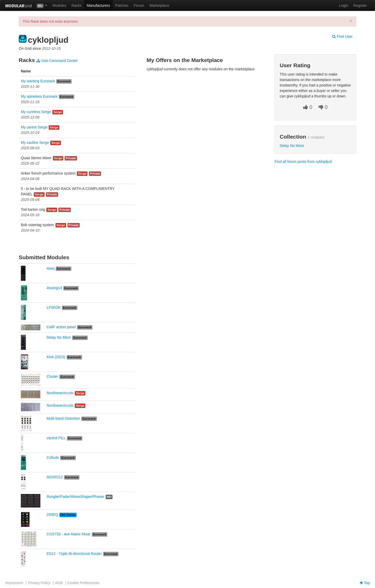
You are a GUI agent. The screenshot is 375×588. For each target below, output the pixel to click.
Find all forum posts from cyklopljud (303, 162)
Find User (342, 36)
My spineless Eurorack (39, 96)
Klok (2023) (56, 357)
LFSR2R (54, 307)
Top (365, 583)
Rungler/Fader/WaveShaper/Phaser (76, 497)
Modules (59, 5)
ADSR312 (55, 477)
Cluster (52, 376)
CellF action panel (61, 327)
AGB (59, 583)
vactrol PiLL (56, 438)
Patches (122, 5)
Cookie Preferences (83, 583)
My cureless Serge (36, 112)
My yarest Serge (34, 127)
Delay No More (59, 337)
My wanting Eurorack (38, 81)
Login (344, 5)
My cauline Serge (35, 143)
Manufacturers (98, 5)
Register (360, 5)
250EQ (52, 515)
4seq (51, 268)
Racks (76, 5)
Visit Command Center (57, 61)
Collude (53, 457)
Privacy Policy (39, 583)
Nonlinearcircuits (60, 393)
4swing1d (54, 288)
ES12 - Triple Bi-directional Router (74, 554)
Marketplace (159, 5)
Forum (139, 5)
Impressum (14, 583)
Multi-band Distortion (63, 418)
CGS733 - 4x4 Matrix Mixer (69, 534)
